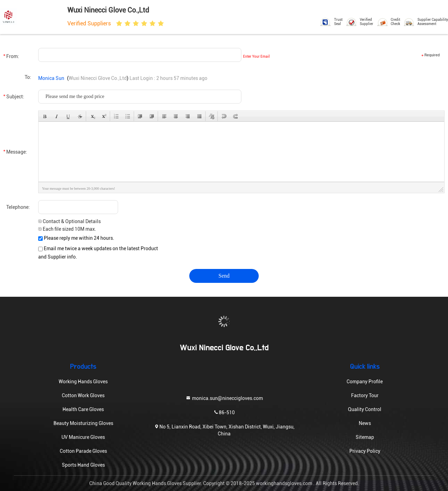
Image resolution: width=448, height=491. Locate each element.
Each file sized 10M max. (67, 229)
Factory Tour (365, 395)
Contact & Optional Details (69, 221)
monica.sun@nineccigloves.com (224, 398)
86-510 (224, 412)
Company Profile (365, 382)
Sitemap (365, 437)
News (365, 423)
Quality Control (365, 409)
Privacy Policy (365, 451)
